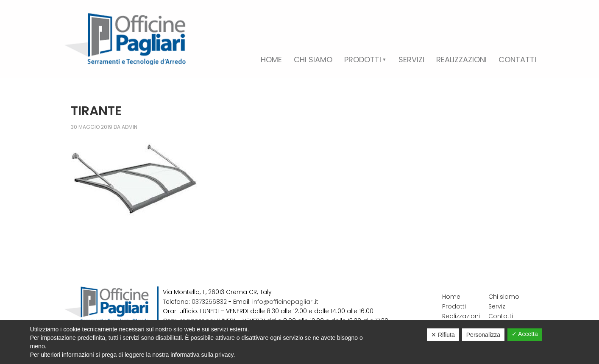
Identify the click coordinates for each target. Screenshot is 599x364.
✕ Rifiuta (443, 335)
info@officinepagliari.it (285, 302)
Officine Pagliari (125, 39)
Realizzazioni (461, 316)
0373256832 (209, 302)
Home (451, 297)
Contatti (501, 316)
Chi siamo (504, 297)
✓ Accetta (525, 334)
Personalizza (483, 335)
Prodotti (454, 306)
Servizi (497, 306)
